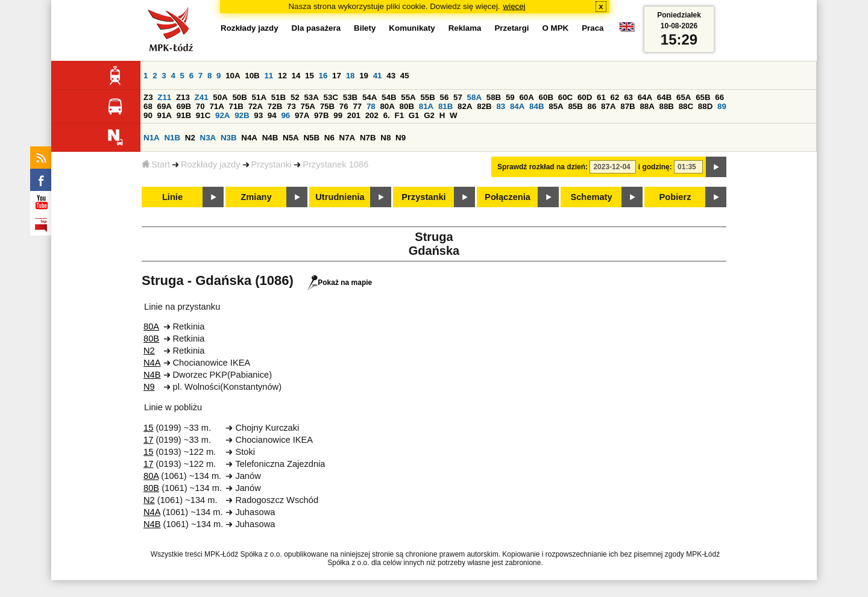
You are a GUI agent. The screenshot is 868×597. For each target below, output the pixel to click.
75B (327, 106)
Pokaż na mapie (340, 283)
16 (323, 76)
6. (387, 115)
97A (302, 115)
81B (445, 106)
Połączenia (508, 197)
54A (370, 97)
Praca (593, 28)
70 (200, 106)
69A (165, 106)
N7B (368, 138)
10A (233, 76)
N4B (270, 138)
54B (389, 97)
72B (275, 106)
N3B (229, 138)
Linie (172, 197)
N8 (385, 138)
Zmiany (256, 197)
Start (156, 164)
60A (526, 97)
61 (601, 97)
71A (216, 106)
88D (705, 106)
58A (474, 97)
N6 (329, 138)
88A (647, 106)
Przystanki (272, 164)
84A (517, 106)
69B (184, 106)
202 (372, 115)
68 (148, 106)
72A (256, 106)
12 (282, 76)
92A (222, 115)
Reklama (465, 28)
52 (295, 97)
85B (575, 106)
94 (272, 115)
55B (427, 97)
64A (645, 97)
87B (627, 106)
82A (465, 106)
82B (484, 106)
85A (556, 106)
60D (585, 97)
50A (220, 97)
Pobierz (675, 197)
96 (285, 115)
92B (242, 115)
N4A (249, 138)
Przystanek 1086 (335, 164)
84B (536, 106)
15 (310, 76)
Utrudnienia (340, 197)
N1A (152, 138)
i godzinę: (655, 167)
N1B (172, 138)
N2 (190, 138)
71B (236, 106)
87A (608, 106)
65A (684, 97)
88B (667, 106)
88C (686, 106)
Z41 (202, 97)
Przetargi (511, 28)
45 (405, 76)
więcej (514, 6)
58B (494, 97)
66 (719, 97)
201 (354, 115)
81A (426, 106)
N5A (291, 138)
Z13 (183, 97)
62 (615, 97)
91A (165, 115)
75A (308, 106)
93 (258, 115)
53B (350, 97)
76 (344, 106)
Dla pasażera (316, 28)
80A (387, 106)
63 (628, 97)
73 (291, 106)
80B (407, 106)
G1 (414, 115)
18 (351, 76)
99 (338, 115)
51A (259, 97)
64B (664, 97)
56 (445, 97)
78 (371, 106)
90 (148, 115)
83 (501, 106)
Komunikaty (412, 28)
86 (592, 106)
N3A (208, 138)
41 (378, 76)
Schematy (591, 197)
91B (184, 115)
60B (546, 97)
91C (203, 115)
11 (269, 76)
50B (239, 97)
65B (703, 97)
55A (408, 97)
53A (311, 97)
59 (510, 97)
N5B (311, 138)
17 (337, 76)
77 (357, 106)
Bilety (365, 28)
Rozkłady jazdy (211, 164)
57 (458, 97)
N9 (401, 138)
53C (331, 97)
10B (252, 76)
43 (391, 76)
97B (321, 115)
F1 (399, 115)
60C (565, 97)
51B (278, 97)
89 (722, 106)
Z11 (164, 97)
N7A (348, 138)
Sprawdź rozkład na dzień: (542, 167)
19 (364, 76)
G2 (429, 115)
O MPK (556, 28)
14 (296, 76)
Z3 (148, 97)
